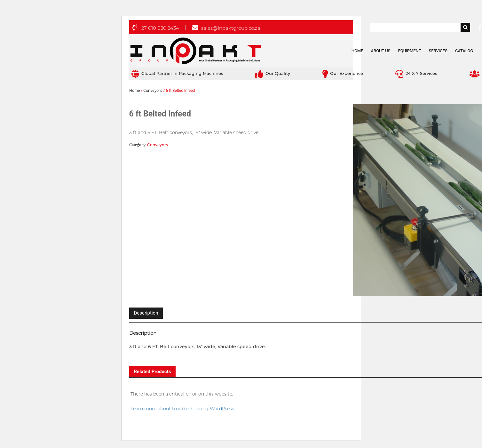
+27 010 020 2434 (156, 28)
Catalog (464, 51)
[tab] (146, 313)
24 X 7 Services (416, 73)
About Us (381, 51)
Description (146, 313)
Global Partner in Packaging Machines (177, 73)
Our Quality (273, 73)
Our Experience (343, 73)
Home (357, 51)
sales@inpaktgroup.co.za (226, 28)
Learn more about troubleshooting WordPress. (183, 409)
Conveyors (153, 91)
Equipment (409, 51)
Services (438, 51)
